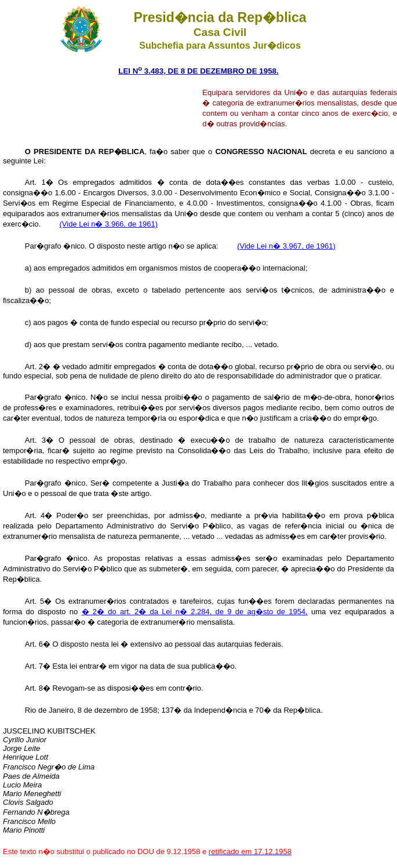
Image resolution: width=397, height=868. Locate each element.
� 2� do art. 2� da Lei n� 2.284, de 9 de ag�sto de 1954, (195, 612)
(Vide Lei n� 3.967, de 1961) (286, 246)
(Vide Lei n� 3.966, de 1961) (109, 224)
